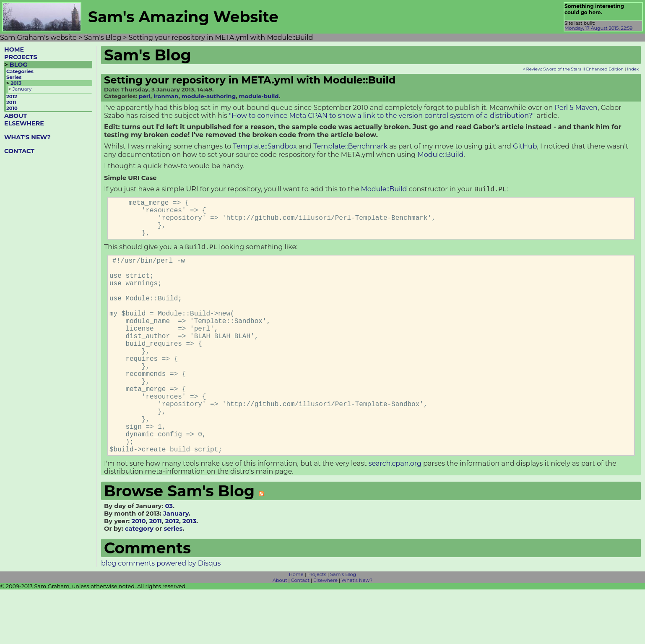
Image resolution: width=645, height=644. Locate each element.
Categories (20, 71)
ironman (166, 96)
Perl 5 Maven (576, 108)
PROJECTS (21, 57)
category (139, 583)
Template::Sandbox (265, 147)
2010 (12, 108)
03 (169, 561)
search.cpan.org (395, 518)
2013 (16, 83)
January (22, 89)
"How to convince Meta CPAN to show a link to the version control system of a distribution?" (382, 116)
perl (145, 96)
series (173, 583)
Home (296, 629)
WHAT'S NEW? (27, 137)
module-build (259, 96)
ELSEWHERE (24, 123)
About (280, 635)
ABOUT (16, 116)
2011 (11, 102)
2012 (12, 96)
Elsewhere (325, 635)
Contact (300, 635)
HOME (14, 50)
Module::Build (440, 155)
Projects (317, 629)
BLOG (19, 65)
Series (14, 77)
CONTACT (19, 151)
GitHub (525, 147)
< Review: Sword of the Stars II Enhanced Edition (573, 69)
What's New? (357, 635)
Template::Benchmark (350, 147)
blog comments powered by (161, 618)
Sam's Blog (343, 629)
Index (633, 69)
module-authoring (209, 96)
